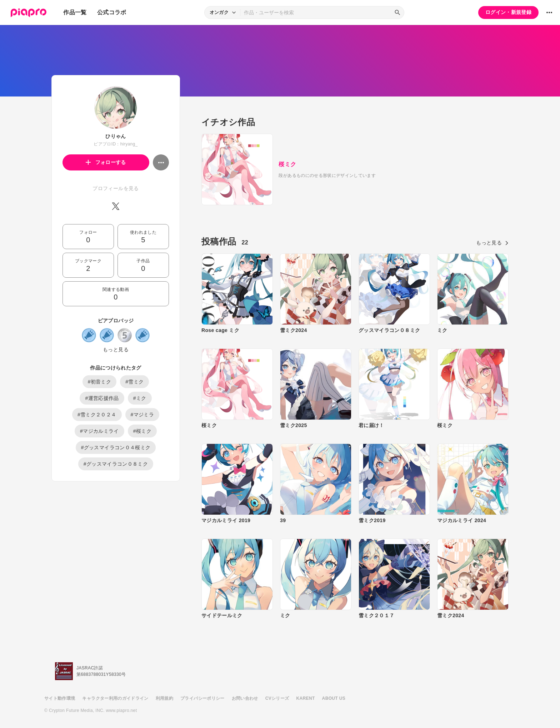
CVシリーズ (277, 698)
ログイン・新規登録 (508, 12)
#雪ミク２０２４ (97, 415)
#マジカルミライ (99, 431)
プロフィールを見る (116, 188)
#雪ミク (134, 382)
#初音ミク (100, 382)
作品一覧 (75, 12)
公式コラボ (112, 12)
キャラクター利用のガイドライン (115, 698)
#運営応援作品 (102, 398)
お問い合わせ (245, 698)
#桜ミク (142, 431)
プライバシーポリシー (202, 698)
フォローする (106, 162)
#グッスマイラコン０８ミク (116, 464)
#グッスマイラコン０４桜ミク (116, 447)
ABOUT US (334, 698)
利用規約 (164, 698)
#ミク (140, 398)
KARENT (306, 698)
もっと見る (116, 350)
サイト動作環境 (60, 698)
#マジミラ (142, 415)
